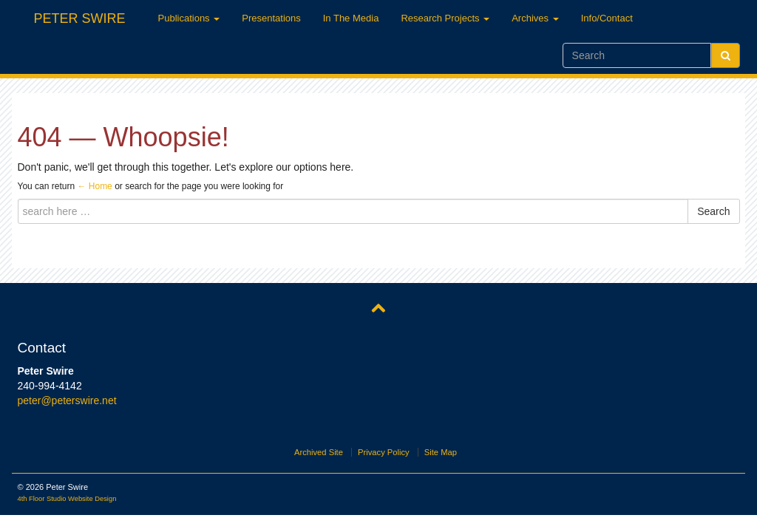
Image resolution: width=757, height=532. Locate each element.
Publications (189, 18)
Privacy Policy (384, 452)
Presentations (271, 18)
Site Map (441, 452)
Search (713, 211)
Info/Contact (607, 18)
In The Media (351, 18)
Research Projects (445, 18)
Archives (535, 18)
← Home (94, 186)
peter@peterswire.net (67, 400)
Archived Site (319, 452)
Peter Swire (80, 17)
